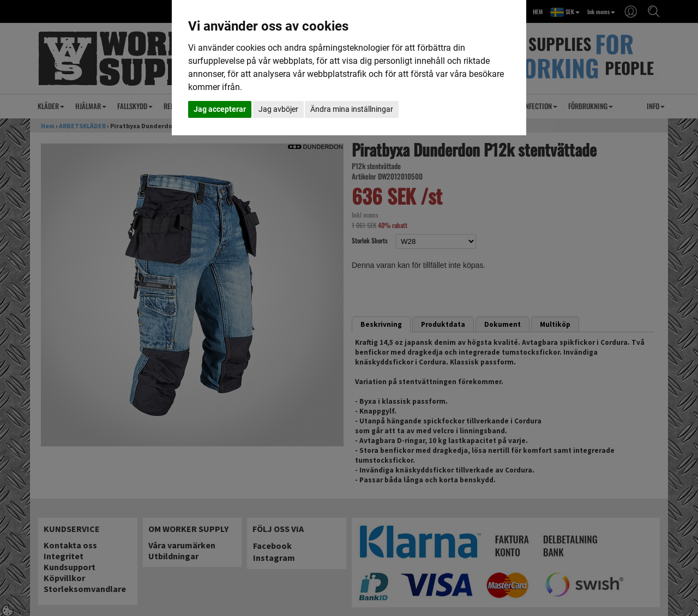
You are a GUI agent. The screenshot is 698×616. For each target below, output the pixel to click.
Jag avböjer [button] (278, 109)
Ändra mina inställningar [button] (352, 109)
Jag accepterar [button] (220, 109)
